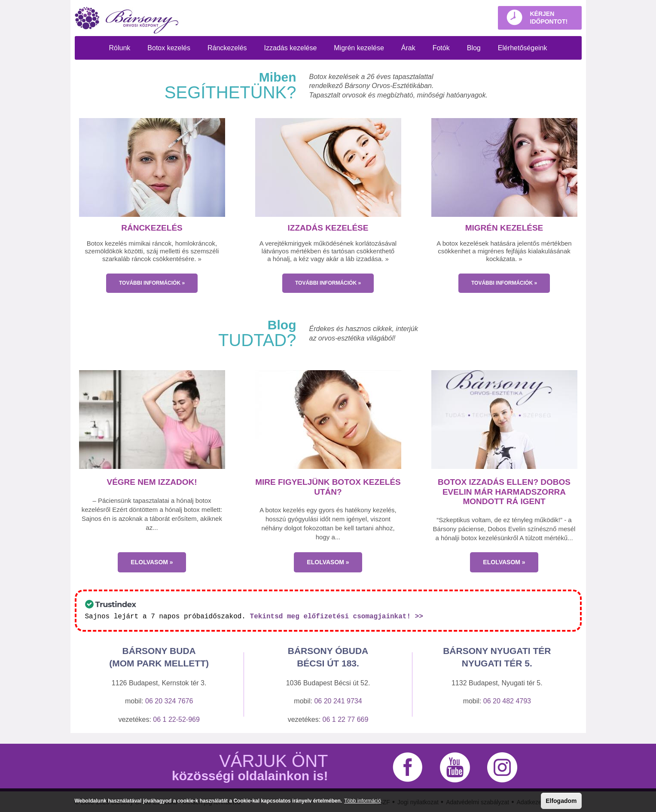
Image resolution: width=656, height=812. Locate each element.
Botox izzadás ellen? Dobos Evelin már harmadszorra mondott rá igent (504, 492)
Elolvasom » (152, 562)
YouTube (455, 767)
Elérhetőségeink (523, 48)
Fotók (441, 48)
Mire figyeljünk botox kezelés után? (328, 487)
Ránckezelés (227, 48)
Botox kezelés (169, 48)
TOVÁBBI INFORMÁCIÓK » (152, 283)
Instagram (502, 767)
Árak (408, 48)
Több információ (363, 801)
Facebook (408, 767)
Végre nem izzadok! (152, 482)
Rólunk (120, 48)
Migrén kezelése (359, 48)
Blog (474, 48)
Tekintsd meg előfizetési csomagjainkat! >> (337, 616)
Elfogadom (561, 801)
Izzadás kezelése (291, 48)
